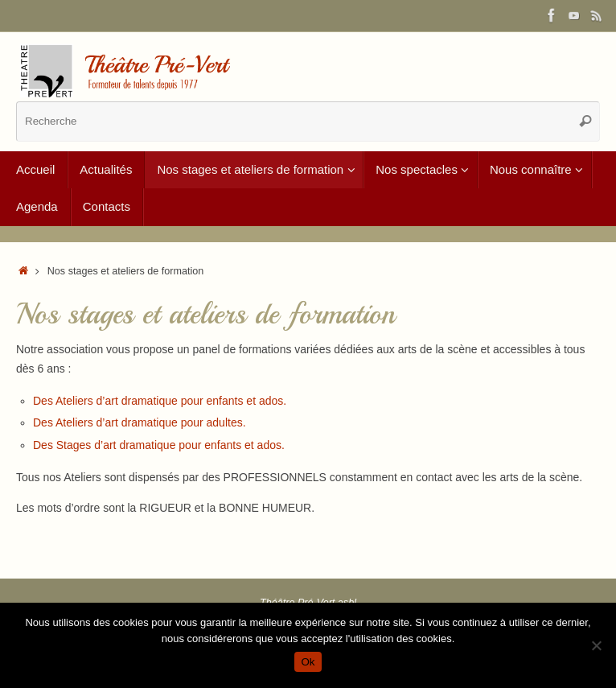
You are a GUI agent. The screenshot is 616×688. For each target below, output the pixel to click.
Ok (308, 662)
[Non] (596, 645)
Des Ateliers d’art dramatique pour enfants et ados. (160, 401)
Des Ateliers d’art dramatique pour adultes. (140, 422)
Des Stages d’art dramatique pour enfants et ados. (159, 445)
